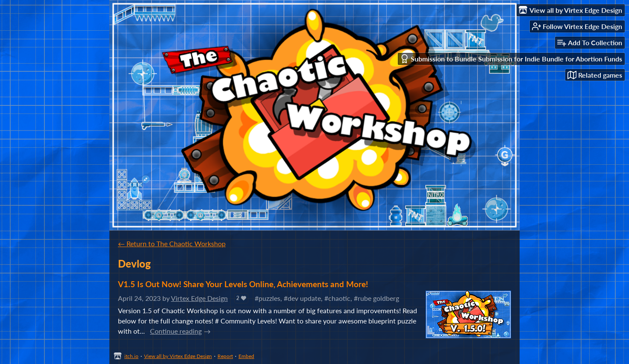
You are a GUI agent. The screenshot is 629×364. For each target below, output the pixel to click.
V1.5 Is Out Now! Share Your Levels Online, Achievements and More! (243, 284)
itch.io (131, 356)
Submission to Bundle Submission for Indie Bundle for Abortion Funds (511, 59)
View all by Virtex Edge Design (178, 356)
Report (225, 356)
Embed (246, 356)
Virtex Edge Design (199, 298)
